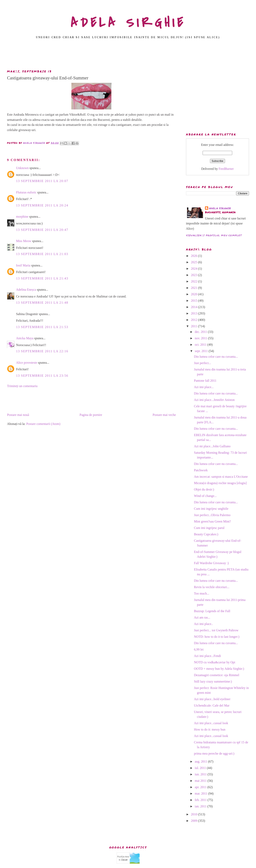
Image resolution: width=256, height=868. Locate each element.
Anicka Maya (25, 338)
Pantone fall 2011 (205, 381)
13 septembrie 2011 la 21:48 (42, 303)
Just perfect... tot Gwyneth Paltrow (216, 630)
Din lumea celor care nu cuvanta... (216, 357)
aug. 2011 (201, 761)
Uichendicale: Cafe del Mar (212, 705)
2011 (194, 326)
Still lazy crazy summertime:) (213, 681)
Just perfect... (202, 363)
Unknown (22, 168)
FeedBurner (226, 169)
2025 (195, 262)
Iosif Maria (23, 265)
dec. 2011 (201, 332)
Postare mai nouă (18, 415)
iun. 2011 (201, 774)
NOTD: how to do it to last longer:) (217, 637)
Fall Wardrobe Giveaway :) (211, 563)
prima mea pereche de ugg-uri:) (214, 753)
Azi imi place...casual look (211, 723)
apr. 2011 (201, 787)
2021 (195, 288)
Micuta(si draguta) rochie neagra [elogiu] (220, 483)
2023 (195, 275)
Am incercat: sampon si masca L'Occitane (221, 477)
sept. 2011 (202, 351)
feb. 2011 (201, 800)
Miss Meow (24, 241)
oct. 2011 (201, 345)
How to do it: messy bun (210, 729)
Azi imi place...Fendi (207, 656)
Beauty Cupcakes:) (206, 534)
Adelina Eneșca (26, 290)
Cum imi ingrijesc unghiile (211, 509)
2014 (195, 307)
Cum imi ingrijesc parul (209, 528)
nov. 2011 (201, 338)
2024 (195, 269)
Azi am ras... (202, 617)
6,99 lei (199, 649)
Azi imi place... (204, 387)
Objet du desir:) (204, 489)
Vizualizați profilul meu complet (214, 235)
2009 (195, 821)
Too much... (202, 593)
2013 (195, 313)
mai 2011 (201, 781)
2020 (195, 294)
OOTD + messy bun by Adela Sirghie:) (219, 669)
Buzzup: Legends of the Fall (212, 611)
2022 (195, 281)
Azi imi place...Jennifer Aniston (214, 400)
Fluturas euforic (26, 192)
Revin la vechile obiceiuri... (212, 587)
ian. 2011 (201, 806)
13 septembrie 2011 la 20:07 (42, 181)
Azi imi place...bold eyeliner (212, 699)
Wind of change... (205, 496)
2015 (195, 301)
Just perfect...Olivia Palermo (212, 515)
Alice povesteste (26, 363)
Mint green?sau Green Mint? (212, 521)
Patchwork (201, 470)
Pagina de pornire (91, 415)
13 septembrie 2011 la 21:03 (42, 254)
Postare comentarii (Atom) (43, 424)
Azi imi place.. (203, 624)
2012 (195, 320)
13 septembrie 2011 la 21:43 (42, 278)
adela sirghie (220, 208)
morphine (22, 217)
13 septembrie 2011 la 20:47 (42, 230)
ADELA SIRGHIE (128, 23)
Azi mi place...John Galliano (212, 446)
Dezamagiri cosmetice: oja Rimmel (217, 675)
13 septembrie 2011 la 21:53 (42, 327)
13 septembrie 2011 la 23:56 (42, 376)
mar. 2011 (201, 793)
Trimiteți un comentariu (22, 386)
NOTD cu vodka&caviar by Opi (215, 662)
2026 (195, 256)
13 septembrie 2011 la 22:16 (42, 351)
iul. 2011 (201, 768)
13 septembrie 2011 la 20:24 (42, 205)
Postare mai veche (164, 415)
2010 (195, 814)
